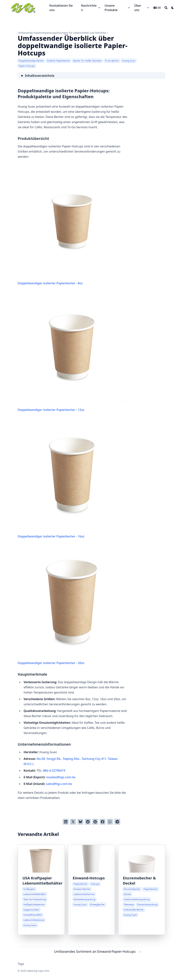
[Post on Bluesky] (80, 822)
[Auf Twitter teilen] (73, 822)
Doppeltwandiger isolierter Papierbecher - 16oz (73, 478)
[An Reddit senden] (88, 822)
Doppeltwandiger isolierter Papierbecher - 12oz (73, 352)
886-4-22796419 (54, 771)
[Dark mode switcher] (173, 8)
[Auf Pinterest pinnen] (95, 822)
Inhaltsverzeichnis (40, 76)
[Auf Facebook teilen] (103, 822)
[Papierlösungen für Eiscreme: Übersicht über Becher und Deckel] (142, 890)
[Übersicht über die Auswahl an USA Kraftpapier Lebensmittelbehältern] (41, 890)
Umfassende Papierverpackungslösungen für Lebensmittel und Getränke (62, 33)
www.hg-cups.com (38, 971)
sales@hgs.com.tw (59, 784)
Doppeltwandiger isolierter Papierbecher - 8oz (73, 225)
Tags (21, 964)
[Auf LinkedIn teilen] (66, 822)
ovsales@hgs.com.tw (61, 777)
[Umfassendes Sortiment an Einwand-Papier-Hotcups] (91, 890)
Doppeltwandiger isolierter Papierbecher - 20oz (73, 605)
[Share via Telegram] (117, 822)
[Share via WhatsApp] (110, 822)
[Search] (166, 8)
